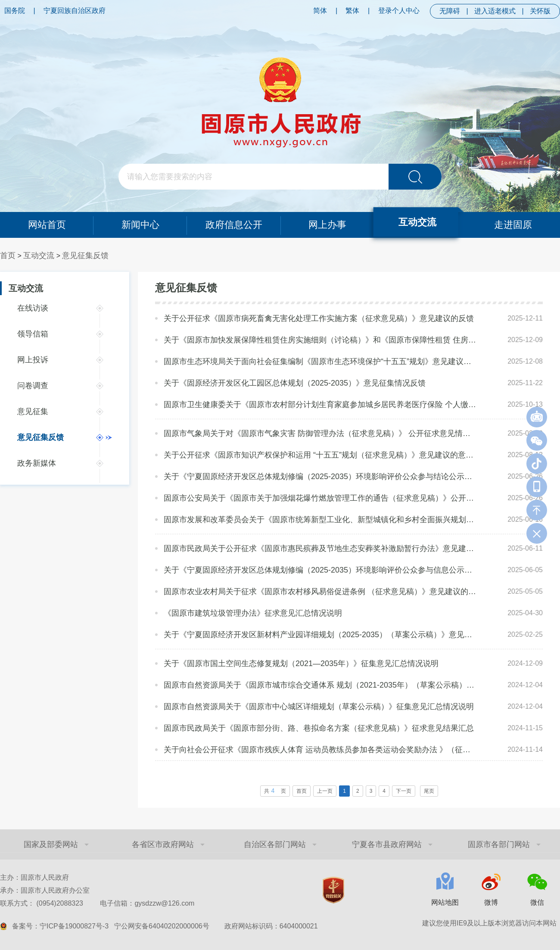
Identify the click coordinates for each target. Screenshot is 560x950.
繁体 (352, 11)
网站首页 (47, 225)
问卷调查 (33, 386)
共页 (275, 791)
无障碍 (450, 11)
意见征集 (33, 411)
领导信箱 (33, 334)
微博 (491, 902)
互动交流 (417, 222)
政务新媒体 (37, 463)
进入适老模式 (495, 11)
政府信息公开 (234, 225)
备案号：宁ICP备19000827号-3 (60, 926)
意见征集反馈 (85, 255)
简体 (320, 11)
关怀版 (540, 11)
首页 (8, 255)
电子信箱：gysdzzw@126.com (147, 903)
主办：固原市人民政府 (34, 877)
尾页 (429, 791)
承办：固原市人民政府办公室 (45, 890)
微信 (537, 902)
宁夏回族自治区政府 (75, 11)
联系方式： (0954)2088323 (97, 903)
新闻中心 (140, 225)
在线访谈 (33, 308)
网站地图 (445, 902)
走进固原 (513, 225)
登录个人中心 (399, 11)
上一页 (325, 791)
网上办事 (327, 225)
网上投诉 (33, 360)
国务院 (15, 11)
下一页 (404, 791)
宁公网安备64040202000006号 (162, 926)
